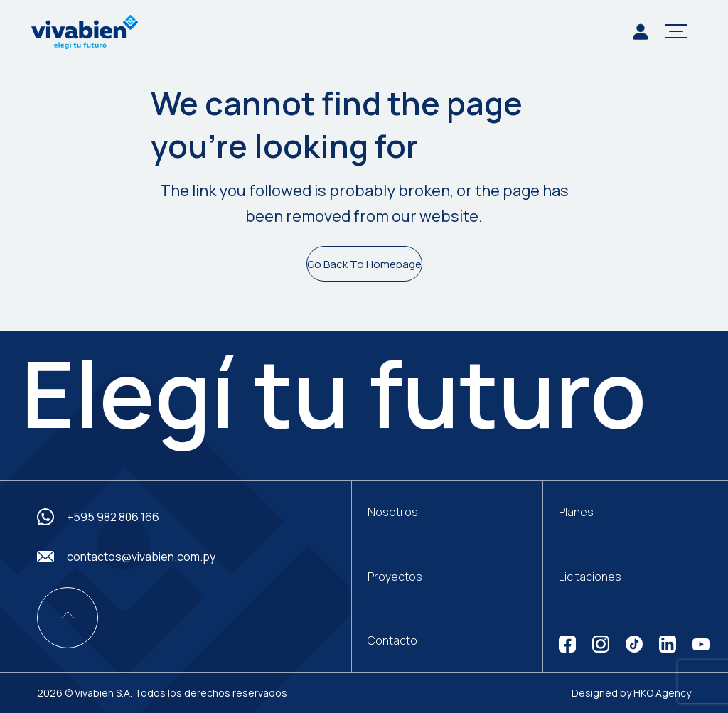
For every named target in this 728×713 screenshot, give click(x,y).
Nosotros (393, 512)
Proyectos (395, 577)
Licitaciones (590, 577)
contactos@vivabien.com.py (141, 557)
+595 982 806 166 (113, 517)
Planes (576, 512)
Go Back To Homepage (364, 264)
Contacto (392, 641)
